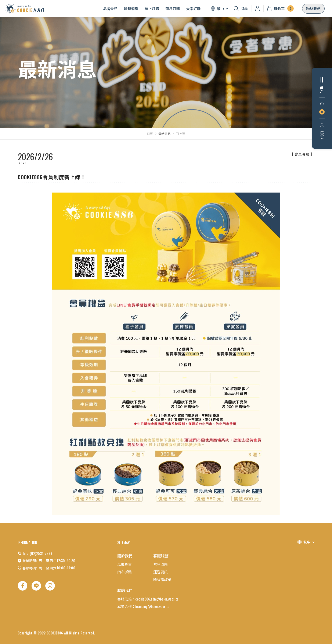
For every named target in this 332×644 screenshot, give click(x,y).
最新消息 (131, 9)
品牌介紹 (110, 9)
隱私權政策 (162, 579)
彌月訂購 (173, 9)
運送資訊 (160, 572)
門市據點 (125, 572)
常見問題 (160, 564)
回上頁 (181, 134)
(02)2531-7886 (41, 553)
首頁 (150, 134)
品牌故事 (125, 564)
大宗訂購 (193, 9)
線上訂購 (152, 9)
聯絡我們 (313, 9)
